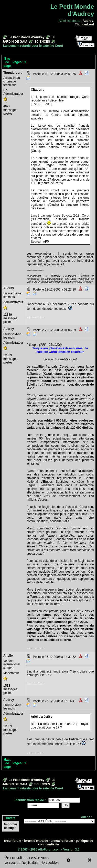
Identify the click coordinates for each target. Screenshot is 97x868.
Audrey (88, 21)
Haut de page (7, 763)
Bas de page (7, 62)
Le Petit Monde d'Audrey (26, 37)
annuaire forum (62, 841)
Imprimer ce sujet (11, 826)
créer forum (13, 841)
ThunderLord (85, 24)
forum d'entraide (36, 841)
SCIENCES (42, 42)
